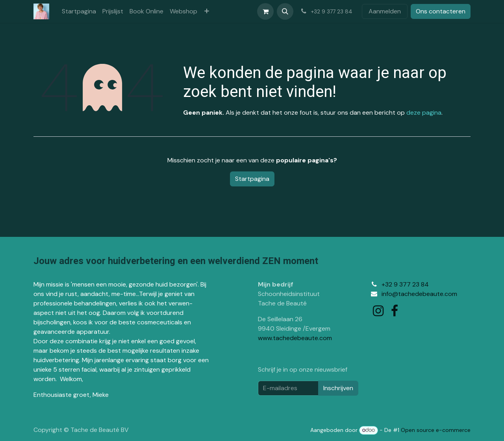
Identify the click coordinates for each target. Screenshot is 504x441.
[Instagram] (378, 311)
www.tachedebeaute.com (295, 338)
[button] (285, 11)
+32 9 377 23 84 (405, 284)
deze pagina (424, 113)
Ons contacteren (441, 11)
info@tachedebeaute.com (419, 294)
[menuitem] (79, 11)
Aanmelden (385, 11)
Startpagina (252, 179)
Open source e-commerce (436, 430)
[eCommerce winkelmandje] (265, 11)
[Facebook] (395, 311)
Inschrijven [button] (338, 388)
